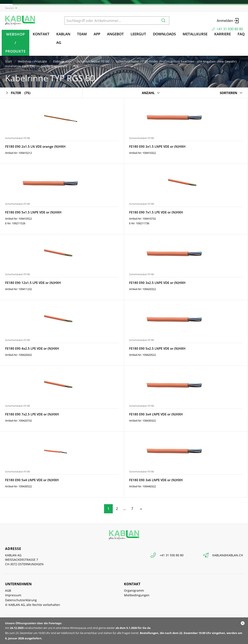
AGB (8, 590)
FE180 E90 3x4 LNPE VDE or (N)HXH (156, 414)
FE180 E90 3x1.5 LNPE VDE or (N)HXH (157, 146)
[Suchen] (163, 21)
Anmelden (228, 21)
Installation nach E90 (20, 66)
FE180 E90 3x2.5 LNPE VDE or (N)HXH (157, 283)
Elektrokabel (62, 61)
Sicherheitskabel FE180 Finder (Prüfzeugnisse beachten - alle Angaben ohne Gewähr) (176, 61)
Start (8, 61)
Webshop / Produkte (15, 43)
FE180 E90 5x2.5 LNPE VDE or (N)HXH (157, 348)
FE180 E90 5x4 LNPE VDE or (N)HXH (32, 480)
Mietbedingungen (137, 595)
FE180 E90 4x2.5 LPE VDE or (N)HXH (32, 348)
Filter (18, 93)
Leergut (138, 34)
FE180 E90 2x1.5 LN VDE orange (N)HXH (35, 146)
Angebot (115, 34)
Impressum (13, 595)
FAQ (241, 34)
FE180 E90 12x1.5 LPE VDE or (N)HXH (33, 283)
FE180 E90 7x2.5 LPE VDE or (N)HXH (32, 414)
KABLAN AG (63, 38)
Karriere (223, 34)
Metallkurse (195, 34)
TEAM (82, 34)
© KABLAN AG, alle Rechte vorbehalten (33, 605)
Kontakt (41, 34)
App (97, 34)
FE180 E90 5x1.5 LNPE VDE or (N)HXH (33, 212)
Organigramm (134, 590)
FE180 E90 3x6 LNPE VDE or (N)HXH (156, 480)
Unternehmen (18, 584)
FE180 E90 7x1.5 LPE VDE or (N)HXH (156, 212)
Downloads (164, 34)
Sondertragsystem (54, 66)
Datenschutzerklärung (21, 600)
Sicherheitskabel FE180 (93, 61)
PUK (76, 66)
